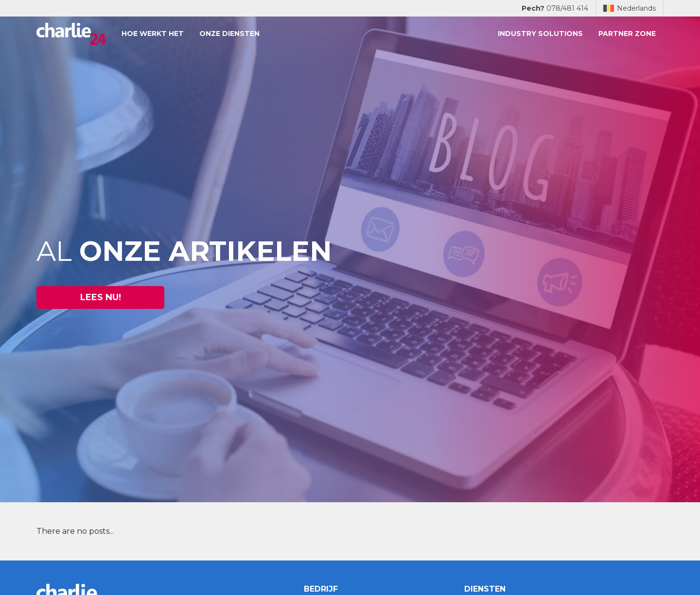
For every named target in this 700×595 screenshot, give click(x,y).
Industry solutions (540, 34)
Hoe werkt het (153, 34)
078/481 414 (555, 8)
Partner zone (627, 34)
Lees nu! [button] (101, 297)
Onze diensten (229, 34)
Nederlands (630, 8)
